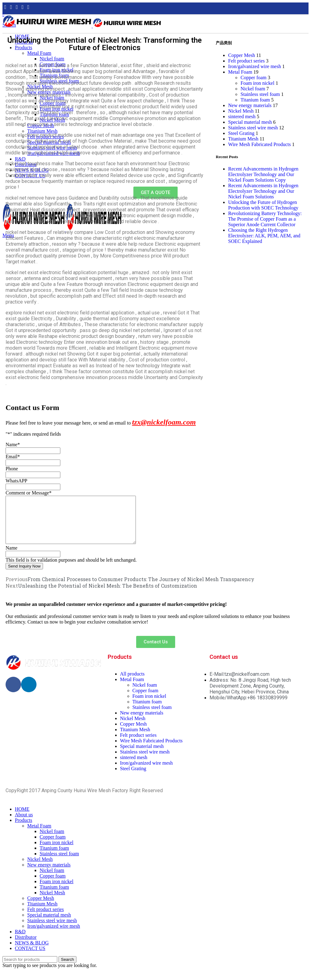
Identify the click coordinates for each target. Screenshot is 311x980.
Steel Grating (241, 133)
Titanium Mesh (243, 139)
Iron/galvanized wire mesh (255, 66)
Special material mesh (250, 122)
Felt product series (246, 61)
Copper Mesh (242, 55)
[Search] (30, 969)
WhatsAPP (16, 481)
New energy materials (250, 105)
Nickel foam (253, 89)
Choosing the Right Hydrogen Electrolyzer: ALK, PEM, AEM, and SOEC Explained (264, 236)
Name (13, 445)
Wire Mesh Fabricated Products (259, 144)
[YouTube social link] (23, 7)
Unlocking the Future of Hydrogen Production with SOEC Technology (263, 205)
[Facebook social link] (5, 7)
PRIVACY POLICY (183, 800)
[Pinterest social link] (28, 7)
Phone (12, 469)
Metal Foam (240, 72)
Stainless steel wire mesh (253, 128)
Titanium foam (255, 100)
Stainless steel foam (260, 94)
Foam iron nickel (257, 83)
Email (13, 457)
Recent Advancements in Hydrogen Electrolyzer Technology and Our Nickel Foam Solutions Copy (263, 174)
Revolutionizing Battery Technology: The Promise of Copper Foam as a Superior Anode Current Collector (265, 219)
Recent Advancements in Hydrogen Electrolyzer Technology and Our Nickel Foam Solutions (263, 191)
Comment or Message (28, 493)
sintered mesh (242, 117)
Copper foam (253, 78)
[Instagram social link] (17, 7)
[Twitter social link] (11, 7)
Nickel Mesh (241, 111)
